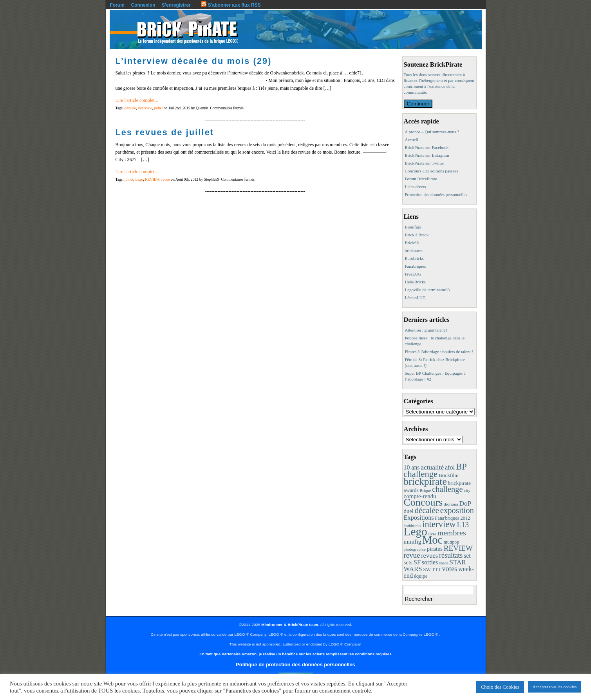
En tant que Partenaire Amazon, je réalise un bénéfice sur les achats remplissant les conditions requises (295, 654)
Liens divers (416, 187)
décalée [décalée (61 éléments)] (427, 510)
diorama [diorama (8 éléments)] (451, 504)
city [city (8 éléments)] (467, 490)
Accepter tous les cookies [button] (555, 687)
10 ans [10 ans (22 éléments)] (412, 467)
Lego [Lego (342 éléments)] (416, 531)
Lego (139, 179)
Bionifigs (413, 227)
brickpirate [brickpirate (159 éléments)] (425, 481)
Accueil (412, 140)
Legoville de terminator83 (427, 290)
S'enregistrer (176, 5)
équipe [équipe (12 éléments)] (421, 576)
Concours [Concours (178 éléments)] (423, 502)
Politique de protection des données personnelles (295, 665)
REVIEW (152, 179)
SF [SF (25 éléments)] (417, 562)
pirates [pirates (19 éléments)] (435, 549)
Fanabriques (416, 266)
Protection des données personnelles (436, 194)
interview (145, 108)
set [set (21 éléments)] (467, 556)
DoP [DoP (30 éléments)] (465, 503)
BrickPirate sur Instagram (427, 155)
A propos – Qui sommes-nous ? (432, 132)
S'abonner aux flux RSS (231, 5)
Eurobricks (414, 258)
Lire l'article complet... (137, 100)
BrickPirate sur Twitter (425, 163)
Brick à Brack (417, 235)
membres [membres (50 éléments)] (452, 533)
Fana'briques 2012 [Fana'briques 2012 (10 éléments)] (452, 518)
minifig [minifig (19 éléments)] (413, 541)
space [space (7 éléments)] (444, 563)
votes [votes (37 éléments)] (449, 569)
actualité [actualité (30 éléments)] (432, 467)
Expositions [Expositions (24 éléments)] (419, 518)
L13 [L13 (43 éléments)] (463, 525)
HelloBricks (415, 282)
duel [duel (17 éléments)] (409, 511)
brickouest (414, 250)
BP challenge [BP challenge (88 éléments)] (435, 470)
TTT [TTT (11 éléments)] (436, 569)
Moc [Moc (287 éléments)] (432, 540)
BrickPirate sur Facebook (427, 147)
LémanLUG (415, 297)
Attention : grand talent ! (426, 330)
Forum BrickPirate (421, 179)
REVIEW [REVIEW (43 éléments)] (458, 548)
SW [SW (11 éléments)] (427, 569)
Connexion (143, 5)
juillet (158, 108)
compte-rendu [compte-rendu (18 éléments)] (420, 496)
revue (166, 179)
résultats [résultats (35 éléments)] (451, 555)
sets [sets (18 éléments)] (408, 562)
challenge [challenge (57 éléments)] (447, 489)
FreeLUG (413, 274)
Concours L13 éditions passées (432, 171)
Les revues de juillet (165, 132)
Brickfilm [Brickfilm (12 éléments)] (449, 475)
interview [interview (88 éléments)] (439, 524)
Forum (117, 5)
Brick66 (412, 243)
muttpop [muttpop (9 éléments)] (451, 542)
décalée (130, 108)
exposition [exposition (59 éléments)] (457, 510)
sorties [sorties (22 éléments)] (430, 562)
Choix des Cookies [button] (500, 687)
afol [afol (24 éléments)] (450, 467)
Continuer (418, 104)
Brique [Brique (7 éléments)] (425, 491)
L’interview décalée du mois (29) (194, 61)
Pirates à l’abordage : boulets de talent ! (439, 352)
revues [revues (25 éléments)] (429, 556)
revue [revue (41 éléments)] (412, 555)
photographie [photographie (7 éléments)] (415, 549)
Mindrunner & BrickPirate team (290, 625)
